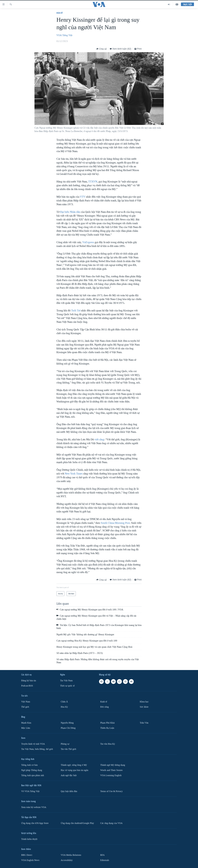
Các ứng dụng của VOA (111, 823)
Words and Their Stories (111, 770)
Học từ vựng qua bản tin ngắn (75, 770)
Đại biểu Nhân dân (70, 212)
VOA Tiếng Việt (64, 35)
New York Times (74, 474)
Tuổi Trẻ (76, 310)
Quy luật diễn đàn (69, 791)
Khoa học (144, 702)
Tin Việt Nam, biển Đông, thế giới (37, 749)
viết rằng (99, 439)
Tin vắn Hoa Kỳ (108, 744)
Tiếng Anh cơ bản (29, 765)
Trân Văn (144, 723)
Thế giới (25, 707)
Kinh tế (104, 702)
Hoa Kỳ (60, 13)
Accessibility (67, 860)
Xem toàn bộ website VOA (34, 807)
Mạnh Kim (26, 723)
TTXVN (93, 182)
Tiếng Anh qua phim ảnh (33, 775)
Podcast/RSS (27, 686)
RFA (102, 855)
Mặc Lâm (26, 728)
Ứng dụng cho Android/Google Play (77, 823)
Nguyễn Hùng (67, 723)
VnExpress (88, 242)
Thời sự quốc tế (67, 686)
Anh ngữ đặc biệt (69, 775)
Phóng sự (65, 744)
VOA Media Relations (71, 855)
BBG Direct (27, 855)
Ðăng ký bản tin (29, 681)
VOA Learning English (111, 775)
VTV (83, 197)
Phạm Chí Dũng (68, 728)
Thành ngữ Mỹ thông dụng (113, 765)
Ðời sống (104, 707)
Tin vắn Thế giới (68, 749)
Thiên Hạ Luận (107, 728)
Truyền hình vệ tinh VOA (33, 744)
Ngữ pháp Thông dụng (32, 770)
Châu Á (64, 702)
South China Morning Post (115, 523)
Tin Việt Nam (66, 681)
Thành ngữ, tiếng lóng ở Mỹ (74, 765)
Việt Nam (26, 702)
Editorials (105, 860)
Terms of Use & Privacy (111, 791)
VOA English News (30, 860)
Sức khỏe (144, 707)
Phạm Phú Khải (107, 723)
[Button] (101, 49)
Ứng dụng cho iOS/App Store (35, 823)
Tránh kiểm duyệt (29, 839)
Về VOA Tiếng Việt (30, 791)
